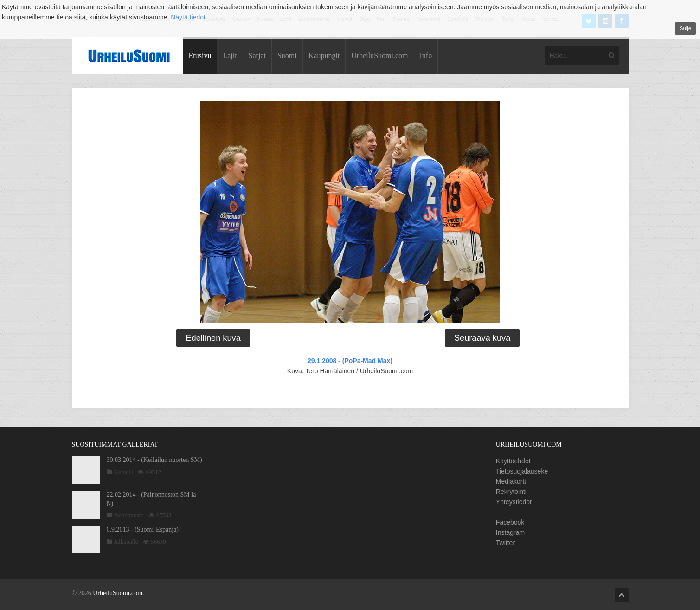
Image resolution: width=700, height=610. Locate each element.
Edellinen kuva (213, 338)
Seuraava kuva (482, 338)
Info (426, 55)
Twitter (505, 543)
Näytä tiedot (188, 17)
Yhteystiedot (514, 502)
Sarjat (257, 55)
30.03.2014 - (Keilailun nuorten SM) (154, 460)
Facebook (510, 522)
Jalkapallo (126, 542)
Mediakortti (512, 481)
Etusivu (200, 55)
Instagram (510, 532)
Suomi (287, 55)
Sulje (685, 28)
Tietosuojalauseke (522, 471)
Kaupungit (324, 55)
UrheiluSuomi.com (379, 55)
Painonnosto (129, 515)
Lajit (230, 55)
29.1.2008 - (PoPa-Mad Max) (350, 361)
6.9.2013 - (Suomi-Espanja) (143, 529)
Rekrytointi (511, 492)
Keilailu (124, 472)
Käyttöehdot (513, 461)
